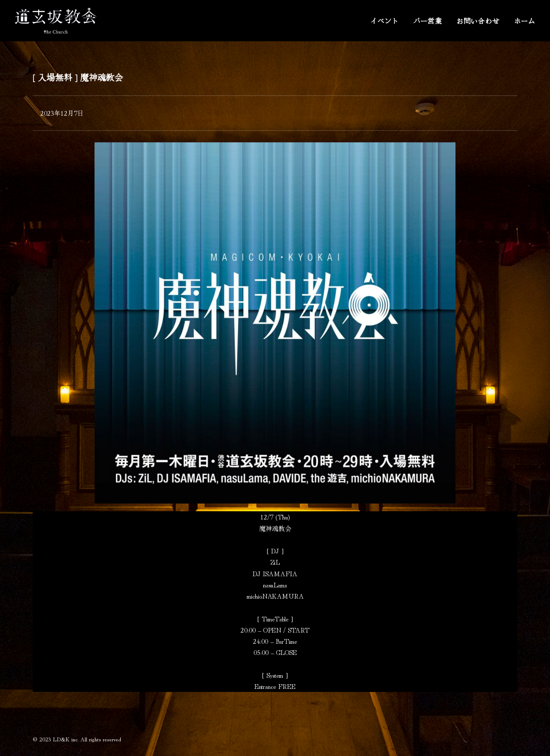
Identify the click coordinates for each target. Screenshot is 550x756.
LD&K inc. (66, 739)
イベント (384, 21)
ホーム (525, 21)
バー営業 (428, 21)
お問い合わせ (478, 21)
